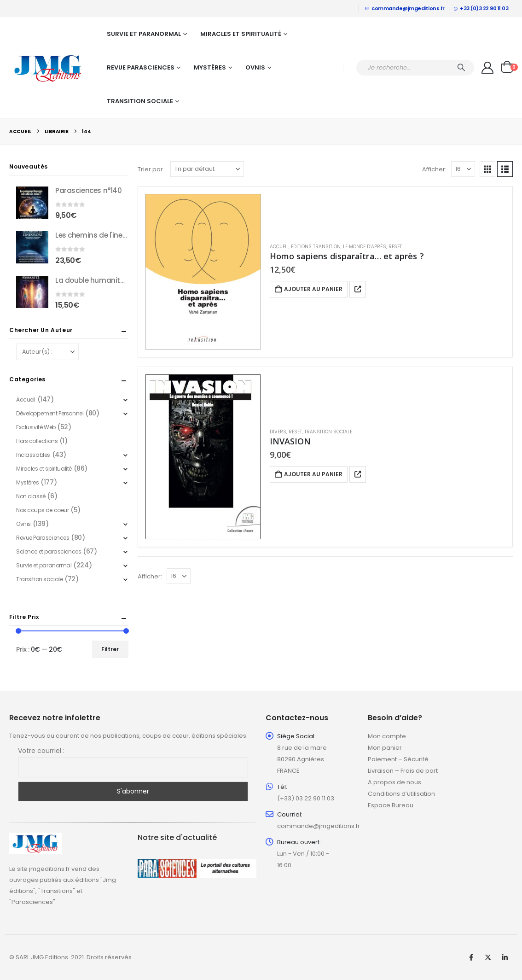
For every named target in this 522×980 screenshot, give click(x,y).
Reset (395, 247)
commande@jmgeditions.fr (405, 8)
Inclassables (33, 455)
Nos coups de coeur (42, 510)
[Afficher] (463, 169)
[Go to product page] (203, 272)
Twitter (488, 957)
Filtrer (110, 649)
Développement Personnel (50, 413)
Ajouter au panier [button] (313, 289)
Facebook (471, 957)
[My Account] (488, 68)
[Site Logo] (48, 68)
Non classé (31, 496)
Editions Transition (316, 247)
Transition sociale (140, 101)
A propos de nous (394, 782)
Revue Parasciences (141, 67)
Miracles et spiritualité (241, 34)
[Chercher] (461, 68)
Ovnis (255, 67)
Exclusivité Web (36, 427)
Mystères (210, 67)
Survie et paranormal (144, 34)
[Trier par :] (207, 169)
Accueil (279, 247)
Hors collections (37, 441)
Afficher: (434, 169)
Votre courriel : (41, 751)
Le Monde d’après (365, 247)
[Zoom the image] (36, 838)
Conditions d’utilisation (401, 794)
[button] (487, 169)
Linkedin (505, 957)
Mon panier (385, 748)
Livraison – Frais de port (403, 771)
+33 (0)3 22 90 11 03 (481, 8)
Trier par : (152, 169)
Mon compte (387, 736)
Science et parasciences (49, 551)
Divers (278, 432)
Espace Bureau (391, 805)
